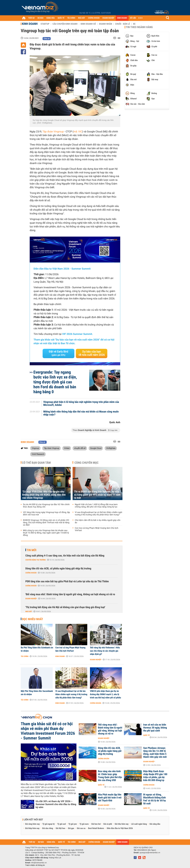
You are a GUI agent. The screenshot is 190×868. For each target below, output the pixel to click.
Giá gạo (71, 828)
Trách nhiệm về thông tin (35, 865)
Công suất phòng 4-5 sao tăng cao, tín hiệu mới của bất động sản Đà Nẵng (65, 556)
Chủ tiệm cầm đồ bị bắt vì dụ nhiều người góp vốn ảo (98, 521)
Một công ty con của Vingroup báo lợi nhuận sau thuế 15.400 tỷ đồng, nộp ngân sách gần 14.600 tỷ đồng (46, 533)
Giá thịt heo (60, 828)
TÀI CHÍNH (71, 18)
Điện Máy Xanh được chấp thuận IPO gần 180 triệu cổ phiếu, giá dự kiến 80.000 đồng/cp (155, 776)
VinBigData (111, 448)
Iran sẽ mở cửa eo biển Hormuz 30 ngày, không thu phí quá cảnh (155, 728)
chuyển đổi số (80, 448)
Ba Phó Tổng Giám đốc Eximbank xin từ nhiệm (37, 649)
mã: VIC (78, 132)
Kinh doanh (30, 24)
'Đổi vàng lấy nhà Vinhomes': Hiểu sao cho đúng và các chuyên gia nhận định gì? (105, 651)
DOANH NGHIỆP (108, 18)
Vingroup (35, 448)
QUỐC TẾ (61, 18)
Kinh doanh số (88, 24)
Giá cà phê (108, 824)
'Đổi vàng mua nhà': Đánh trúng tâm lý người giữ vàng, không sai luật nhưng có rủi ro (70, 594)
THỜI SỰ (31, 18)
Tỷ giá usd (62, 824)
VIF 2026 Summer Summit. (77, 334)
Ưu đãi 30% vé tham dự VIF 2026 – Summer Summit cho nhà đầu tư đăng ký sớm (56, 804)
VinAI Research (38, 454)
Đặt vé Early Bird (58, 353)
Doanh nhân (106, 24)
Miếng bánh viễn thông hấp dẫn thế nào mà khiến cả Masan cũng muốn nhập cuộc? (81, 413)
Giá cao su (81, 828)
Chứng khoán (31, 573)
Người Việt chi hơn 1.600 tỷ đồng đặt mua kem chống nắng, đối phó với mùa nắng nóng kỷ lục (96, 506)
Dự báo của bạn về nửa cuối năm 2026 (92, 353)
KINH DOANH (122, 18)
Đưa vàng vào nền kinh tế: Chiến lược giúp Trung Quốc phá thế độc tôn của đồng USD (110, 776)
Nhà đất (29, 612)
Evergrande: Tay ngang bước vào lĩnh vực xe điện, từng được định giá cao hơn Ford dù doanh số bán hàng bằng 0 (55, 382)
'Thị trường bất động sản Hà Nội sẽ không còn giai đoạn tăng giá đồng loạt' (65, 607)
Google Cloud (96, 448)
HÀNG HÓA (51, 18)
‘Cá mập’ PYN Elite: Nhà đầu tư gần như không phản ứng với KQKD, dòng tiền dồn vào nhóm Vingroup (44, 495)
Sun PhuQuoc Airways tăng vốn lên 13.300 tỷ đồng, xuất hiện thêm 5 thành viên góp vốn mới (155, 753)
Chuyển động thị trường (35, 560)
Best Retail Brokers (96, 828)
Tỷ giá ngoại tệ (49, 824)
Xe (134, 24)
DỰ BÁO (41, 18)
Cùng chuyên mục (87, 463)
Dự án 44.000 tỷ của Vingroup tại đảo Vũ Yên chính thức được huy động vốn (46, 506)
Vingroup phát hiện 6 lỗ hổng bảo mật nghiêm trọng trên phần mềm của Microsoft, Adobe (81, 404)
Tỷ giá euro (84, 824)
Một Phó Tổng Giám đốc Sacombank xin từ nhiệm (37, 693)
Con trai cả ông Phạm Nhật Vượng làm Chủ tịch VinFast (97, 529)
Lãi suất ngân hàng (139, 824)
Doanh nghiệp (31, 599)
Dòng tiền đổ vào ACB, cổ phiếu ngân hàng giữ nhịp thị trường (58, 569)
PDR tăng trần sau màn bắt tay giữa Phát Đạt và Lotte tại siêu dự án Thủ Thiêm (67, 581)
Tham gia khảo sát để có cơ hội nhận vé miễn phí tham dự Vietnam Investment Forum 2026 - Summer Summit (48, 731)
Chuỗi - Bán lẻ (122, 24)
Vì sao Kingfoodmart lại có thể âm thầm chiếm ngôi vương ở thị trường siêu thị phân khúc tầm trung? (98, 514)
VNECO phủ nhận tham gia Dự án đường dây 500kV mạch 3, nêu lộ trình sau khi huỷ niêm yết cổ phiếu (105, 694)
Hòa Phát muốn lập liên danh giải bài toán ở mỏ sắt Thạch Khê (110, 798)
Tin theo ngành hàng (139, 27)
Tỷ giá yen (73, 824)
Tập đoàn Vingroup (53, 132)
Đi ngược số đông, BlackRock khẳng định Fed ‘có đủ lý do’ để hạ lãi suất (154, 799)
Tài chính (25, 656)
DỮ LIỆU (133, 18)
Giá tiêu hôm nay (122, 824)
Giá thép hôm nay (32, 828)
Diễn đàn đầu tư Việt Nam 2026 (120, 828)
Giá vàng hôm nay (32, 824)
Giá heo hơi (96, 824)
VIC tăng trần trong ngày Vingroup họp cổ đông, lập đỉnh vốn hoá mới (46, 514)
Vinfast (67, 448)
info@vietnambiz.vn (39, 863)
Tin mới (31, 550)
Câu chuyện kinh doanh (65, 24)
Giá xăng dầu (155, 824)
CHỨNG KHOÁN (94, 18)
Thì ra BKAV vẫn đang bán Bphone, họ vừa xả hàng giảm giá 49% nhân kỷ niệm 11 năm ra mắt (97, 495)
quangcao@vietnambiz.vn (150, 853)
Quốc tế (146, 735)
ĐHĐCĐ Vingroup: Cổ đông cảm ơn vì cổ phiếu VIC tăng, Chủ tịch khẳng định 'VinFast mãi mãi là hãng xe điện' (46, 523)
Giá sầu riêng (48, 828)
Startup (45, 24)
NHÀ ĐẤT (81, 18)
